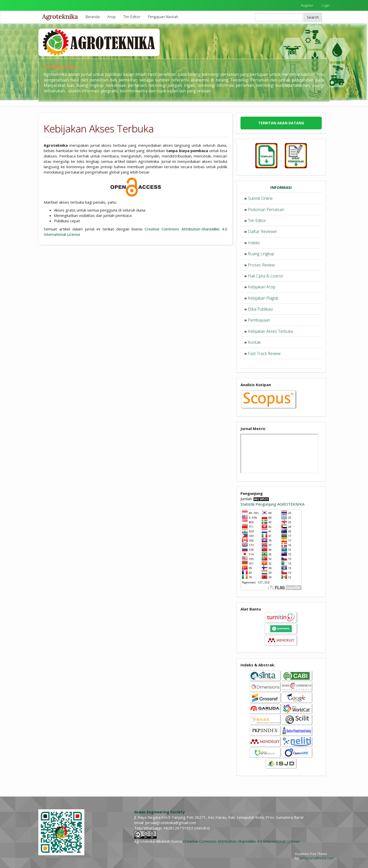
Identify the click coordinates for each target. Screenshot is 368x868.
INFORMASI (281, 187)
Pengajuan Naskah (163, 17)
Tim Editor (132, 17)
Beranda (93, 17)
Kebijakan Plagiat (263, 298)
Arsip (112, 17)
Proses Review (261, 265)
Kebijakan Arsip (262, 287)
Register (307, 5)
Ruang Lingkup (261, 254)
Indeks (254, 243)
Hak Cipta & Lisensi (265, 276)
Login (326, 5)
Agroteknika (60, 17)
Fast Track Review (264, 353)
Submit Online (260, 198)
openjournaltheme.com (316, 858)
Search (313, 17)
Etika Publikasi (260, 309)
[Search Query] (279, 17)
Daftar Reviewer (263, 231)
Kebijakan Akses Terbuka (270, 331)
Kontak (254, 342)
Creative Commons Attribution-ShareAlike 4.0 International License (241, 841)
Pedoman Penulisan (266, 210)
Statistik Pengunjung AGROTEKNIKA (272, 504)
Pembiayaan (259, 320)
